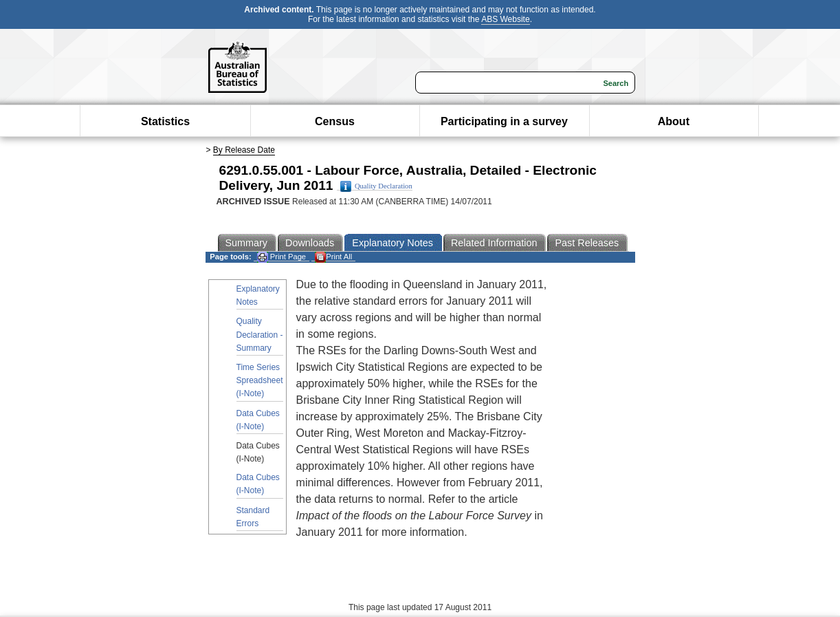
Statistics (165, 121)
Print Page (281, 257)
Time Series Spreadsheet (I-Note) (260, 380)
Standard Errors (253, 517)
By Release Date (244, 150)
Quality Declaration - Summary (260, 334)
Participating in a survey (504, 121)
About (674, 121)
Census (335, 121)
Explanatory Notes (258, 295)
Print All (333, 257)
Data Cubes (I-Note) (258, 420)
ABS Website (505, 19)
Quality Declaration (376, 186)
